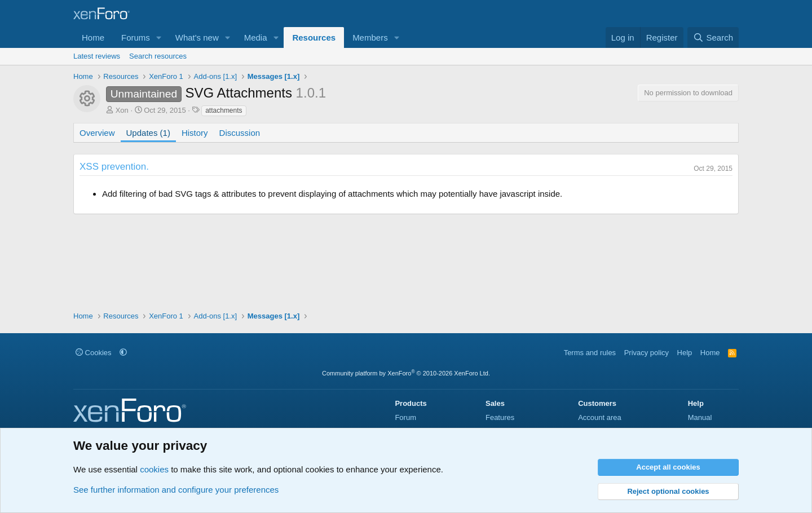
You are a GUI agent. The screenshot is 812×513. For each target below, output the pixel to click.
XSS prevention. (114, 167)
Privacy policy (646, 353)
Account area (600, 417)
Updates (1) (148, 133)
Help (685, 353)
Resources (314, 37)
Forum (405, 417)
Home (93, 37)
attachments (224, 110)
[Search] (713, 37)
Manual (700, 417)
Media (256, 37)
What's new (197, 37)
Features (500, 417)
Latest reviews (97, 56)
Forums (136, 37)
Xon (122, 110)
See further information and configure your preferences (176, 490)
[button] (159, 37)
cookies (154, 469)
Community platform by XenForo (406, 373)
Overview (97, 133)
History (195, 133)
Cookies (94, 353)
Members (370, 37)
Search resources (158, 56)
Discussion (240, 133)
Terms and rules (590, 353)
